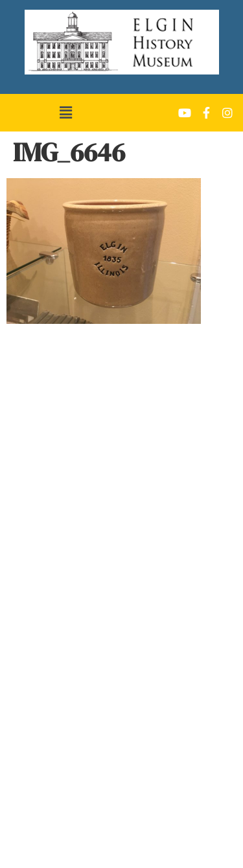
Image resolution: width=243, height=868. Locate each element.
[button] (65, 113)
